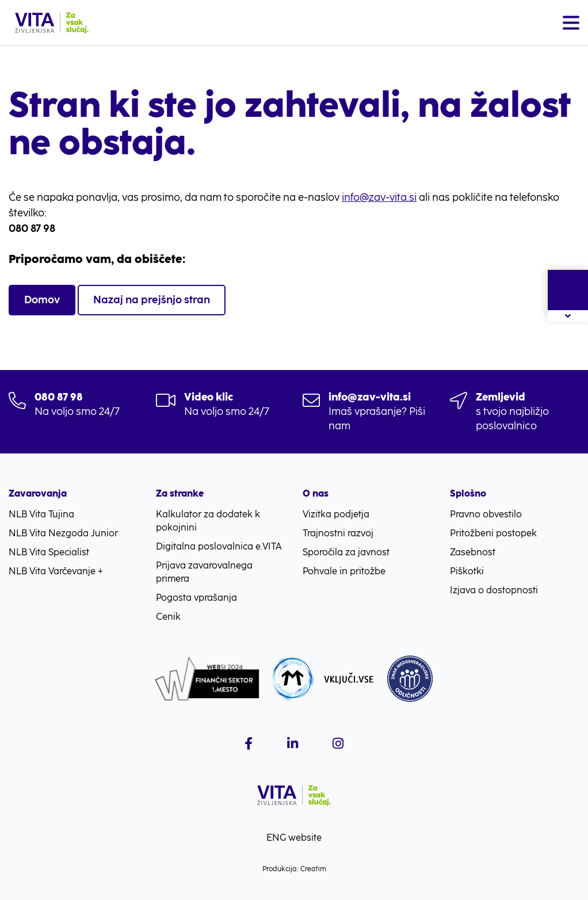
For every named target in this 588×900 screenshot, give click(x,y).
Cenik (168, 617)
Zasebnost (473, 552)
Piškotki (467, 571)
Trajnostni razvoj (338, 533)
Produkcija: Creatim (294, 869)
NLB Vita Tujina (41, 514)
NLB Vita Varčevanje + (56, 571)
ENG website (294, 838)
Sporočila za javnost (346, 552)
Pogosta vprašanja (196, 598)
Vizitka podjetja (336, 514)
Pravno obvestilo (486, 514)
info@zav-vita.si (379, 197)
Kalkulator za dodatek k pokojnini (208, 521)
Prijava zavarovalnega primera (204, 572)
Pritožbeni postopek (493, 533)
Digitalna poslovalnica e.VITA (219, 546)
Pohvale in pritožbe (344, 571)
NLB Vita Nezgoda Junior (63, 533)
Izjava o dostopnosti (494, 590)
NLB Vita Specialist (49, 552)
